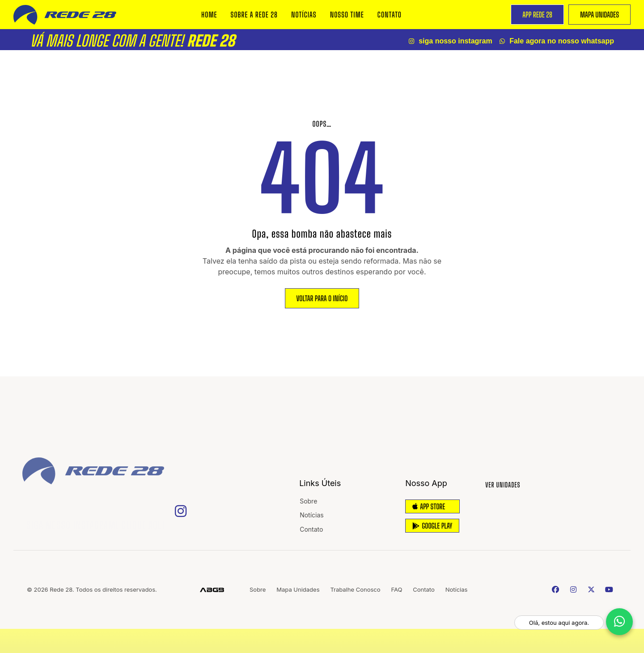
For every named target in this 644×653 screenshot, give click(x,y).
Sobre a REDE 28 (254, 15)
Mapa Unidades (298, 589)
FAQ (398, 589)
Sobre (308, 501)
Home (209, 15)
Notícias (304, 15)
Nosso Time (347, 15)
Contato (390, 15)
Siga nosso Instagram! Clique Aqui (96, 522)
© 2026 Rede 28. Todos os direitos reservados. (92, 589)
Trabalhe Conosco (356, 589)
